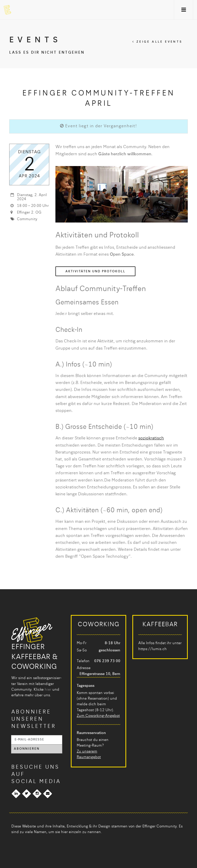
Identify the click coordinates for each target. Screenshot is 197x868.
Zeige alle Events (157, 42)
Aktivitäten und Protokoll (95, 272)
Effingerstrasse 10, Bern (100, 674)
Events (35, 40)
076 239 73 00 (107, 661)
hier (48, 690)
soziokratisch (151, 438)
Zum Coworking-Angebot (98, 716)
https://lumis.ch (152, 649)
